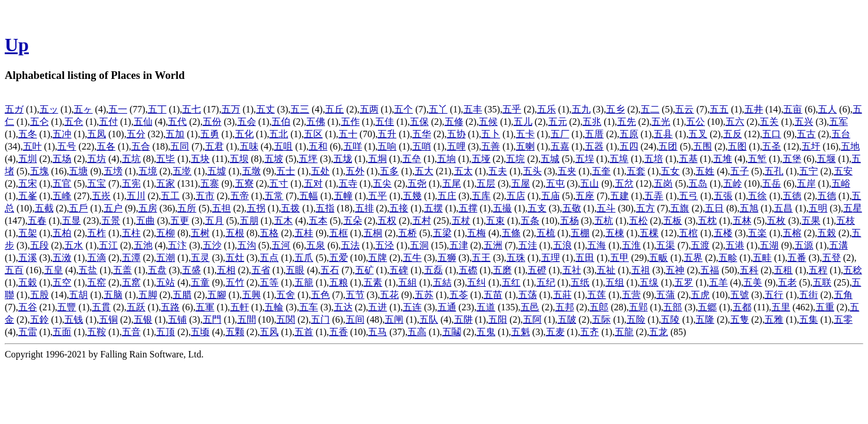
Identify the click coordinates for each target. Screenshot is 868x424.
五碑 (399, 270)
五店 (516, 196)
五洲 (493, 245)
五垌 (377, 159)
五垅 (343, 159)
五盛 (191, 270)
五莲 (597, 295)
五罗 (684, 282)
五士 (286, 171)
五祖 (641, 270)
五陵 (670, 319)
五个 (403, 109)
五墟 (217, 171)
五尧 (417, 183)
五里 (781, 307)
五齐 (589, 332)
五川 (136, 196)
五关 (769, 122)
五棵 (649, 233)
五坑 (131, 159)
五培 (654, 159)
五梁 (442, 233)
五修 (454, 122)
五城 (550, 159)
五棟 (615, 233)
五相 (226, 270)
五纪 (546, 282)
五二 (650, 109)
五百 (14, 270)
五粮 (339, 282)
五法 (350, 245)
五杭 (604, 221)
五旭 (749, 208)
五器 (594, 146)
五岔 (624, 183)
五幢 (343, 196)
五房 (148, 208)
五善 (491, 146)
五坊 (97, 159)
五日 (714, 208)
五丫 (438, 109)
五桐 (373, 233)
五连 (412, 307)
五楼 (723, 233)
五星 (853, 208)
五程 (818, 270)
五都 (742, 307)
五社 (572, 270)
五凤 (97, 134)
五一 (118, 109)
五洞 (419, 245)
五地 (850, 146)
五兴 (804, 122)
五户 (113, 208)
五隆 (705, 319)
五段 (39, 245)
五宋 (28, 183)
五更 (180, 221)
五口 (771, 134)
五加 (175, 134)
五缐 (649, 282)
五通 (447, 307)
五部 (672, 307)
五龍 (624, 332)
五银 (143, 319)
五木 (283, 221)
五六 (735, 122)
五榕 (792, 233)
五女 (670, 171)
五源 (804, 245)
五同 (180, 146)
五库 (481, 196)
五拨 (290, 208)
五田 (585, 258)
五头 (532, 171)
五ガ (14, 109)
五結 (442, 282)
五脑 (113, 295)
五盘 (157, 270)
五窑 (97, 282)
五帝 (240, 196)
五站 (165, 282)
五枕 (707, 221)
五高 (417, 332)
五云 (684, 109)
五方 (645, 208)
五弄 (654, 196)
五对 (313, 183)
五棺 (688, 233)
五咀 (283, 146)
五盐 (88, 270)
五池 (143, 245)
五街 (809, 295)
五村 (422, 221)
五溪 (28, 258)
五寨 (210, 183)
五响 (387, 146)
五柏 (62, 233)
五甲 (619, 258)
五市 (205, 196)
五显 (71, 221)
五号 (67, 146)
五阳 (498, 319)
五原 (629, 134)
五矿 (365, 270)
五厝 (594, 134)
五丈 (266, 109)
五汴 (177, 245)
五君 (214, 146)
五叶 (32, 146)
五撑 (468, 208)
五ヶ (83, 109)
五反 (733, 134)
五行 (774, 295)
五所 (187, 208)
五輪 (274, 307)
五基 (688, 159)
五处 (320, 171)
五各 (106, 146)
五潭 (131, 258)
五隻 (740, 319)
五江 (108, 245)
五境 (148, 171)
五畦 (762, 258)
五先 (627, 122)
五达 (343, 307)
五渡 (700, 245)
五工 (170, 196)
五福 (710, 270)
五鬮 (452, 332)
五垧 (446, 159)
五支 (537, 208)
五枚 (776, 221)
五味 (249, 146)
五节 (355, 295)
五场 (62, 159)
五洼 (528, 245)
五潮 (165, 258)
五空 (62, 282)
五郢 (638, 307)
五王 (481, 258)
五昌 (783, 208)
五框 (339, 233)
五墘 (182, 171)
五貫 (101, 307)
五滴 (97, 258)
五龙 (658, 332)
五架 (28, 233)
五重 (825, 307)
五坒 (165, 159)
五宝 (97, 183)
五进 (377, 307)
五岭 (733, 183)
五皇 (54, 270)
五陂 (567, 319)
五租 (783, 270)
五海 (597, 245)
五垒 (412, 159)
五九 (581, 109)
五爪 (304, 258)
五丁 (157, 109)
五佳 (385, 122)
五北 (279, 134)
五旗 (680, 208)
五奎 (601, 171)
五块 (200, 159)
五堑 (757, 159)
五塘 (78, 171)
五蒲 (665, 295)
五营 (631, 295)
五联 (822, 282)
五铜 (108, 319)
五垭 (481, 159)
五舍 (286, 295)
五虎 (700, 295)
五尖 (382, 183)
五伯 (281, 122)
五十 (348, 134)
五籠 (304, 282)
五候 (488, 122)
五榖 (827, 233)
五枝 (846, 221)
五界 (693, 258)
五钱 (74, 319)
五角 (843, 295)
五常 (274, 196)
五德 (827, 196)
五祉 (606, 270)
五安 (843, 171)
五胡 (78, 295)
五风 (269, 332)
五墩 (251, 171)
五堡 (792, 159)
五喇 (525, 146)
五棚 (580, 233)
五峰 (62, 196)
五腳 (217, 295)
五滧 (62, 258)
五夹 (567, 171)
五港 (735, 245)
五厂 (560, 134)
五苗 (493, 295)
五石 (330, 270)
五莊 (562, 295)
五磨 (502, 270)
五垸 (515, 159)
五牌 (377, 258)
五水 (74, 245)
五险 (636, 319)
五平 (377, 196)
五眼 (295, 270)
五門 (212, 319)
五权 (387, 221)
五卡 (525, 134)
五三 (300, 109)
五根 (235, 233)
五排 (365, 208)
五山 (589, 183)
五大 (424, 171)
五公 (695, 122)
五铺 (177, 319)
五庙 (551, 196)
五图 (737, 146)
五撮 (502, 208)
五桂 (304, 233)
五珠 (516, 258)
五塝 (113, 171)
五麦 (555, 332)
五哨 (422, 146)
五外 (355, 171)
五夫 (498, 171)
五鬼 (486, 332)
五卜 (491, 134)
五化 (244, 134)
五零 (843, 319)
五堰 (826, 159)
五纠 (476, 282)
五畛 (728, 258)
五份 (212, 122)
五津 (459, 245)
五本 (318, 221)
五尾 (452, 183)
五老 (787, 282)
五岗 (663, 183)
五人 (827, 109)
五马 (377, 332)
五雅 (774, 319)
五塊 (39, 171)
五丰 (473, 109)
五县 (663, 134)
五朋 (249, 221)
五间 (355, 319)
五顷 (200, 332)
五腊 (182, 295)
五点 (269, 258)
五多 (389, 171)
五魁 (521, 332)
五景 (111, 221)
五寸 (279, 183)
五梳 (546, 233)
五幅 (309, 196)
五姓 (705, 171)
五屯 (555, 183)
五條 (511, 233)
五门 (320, 319)
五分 (136, 134)
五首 (304, 332)
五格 (269, 233)
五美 (753, 282)
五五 (719, 109)
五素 (373, 282)
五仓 (74, 122)
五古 (806, 134)
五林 (742, 221)
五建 (619, 196)
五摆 (433, 208)
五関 (286, 319)
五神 (675, 270)
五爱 (339, 258)
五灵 (200, 258)
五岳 (771, 183)
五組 (408, 282)
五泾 (385, 245)
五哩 (456, 146)
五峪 (841, 183)
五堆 (723, 159)
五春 (37, 221)
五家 (165, 183)
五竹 (235, 282)
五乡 (615, 109)
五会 (247, 122)
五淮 (631, 245)
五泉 (316, 245)
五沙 (212, 245)
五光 (661, 122)
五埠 (619, 159)
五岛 (698, 183)
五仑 (39, 122)
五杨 (569, 221)
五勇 (210, 134)
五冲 (62, 134)
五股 (39, 295)
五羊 (718, 282)
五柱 (131, 233)
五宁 (809, 171)
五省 (261, 270)
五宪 (131, 183)
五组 (615, 282)
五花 (389, 295)
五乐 (546, 109)
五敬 (572, 208)
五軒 (240, 307)
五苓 (459, 295)
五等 (269, 282)
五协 (456, 134)
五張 (723, 196)
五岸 (806, 183)
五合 (141, 146)
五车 (309, 307)
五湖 (769, 245)
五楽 (757, 233)
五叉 (698, 134)
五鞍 (97, 332)
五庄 (447, 196)
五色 (320, 295)
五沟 (247, 245)
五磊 (433, 270)
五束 (495, 221)
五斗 (606, 208)
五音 (131, 332)
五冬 (28, 134)
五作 (350, 122)
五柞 (97, 233)
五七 (191, 109)
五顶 (165, 332)
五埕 (585, 159)
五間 (247, 319)
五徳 (792, 196)
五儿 (523, 122)
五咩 (353, 146)
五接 (399, 208)
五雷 (28, 332)
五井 (754, 109)
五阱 (463, 319)
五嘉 (560, 146)
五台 (841, 134)
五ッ (49, 109)
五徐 (757, 196)
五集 (809, 319)
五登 (831, 258)
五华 (422, 134)
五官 (62, 183)
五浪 (562, 245)
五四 (629, 146)
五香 (339, 332)
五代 (177, 122)
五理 (551, 258)
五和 (318, 146)
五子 (740, 171)
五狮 (447, 258)
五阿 (532, 319)
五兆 (592, 122)
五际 (601, 319)
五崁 (101, 196)
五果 (811, 221)
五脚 (148, 295)
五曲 (145, 221)
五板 (672, 221)
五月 (214, 221)
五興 (251, 295)
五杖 (461, 221)
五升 (387, 134)
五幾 (412, 196)
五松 (638, 221)
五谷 (28, 307)
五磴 (537, 270)
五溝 (839, 245)
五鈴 (39, 319)
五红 (511, 282)
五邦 (565, 307)
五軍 (205, 307)
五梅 (476, 233)
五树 (200, 233)
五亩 (793, 109)
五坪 (308, 159)
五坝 (239, 159)
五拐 (256, 208)
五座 (585, 196)
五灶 (235, 258)
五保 (419, 122)
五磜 (468, 270)
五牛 (412, 258)
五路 (170, 307)
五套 (636, 171)
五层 (486, 183)
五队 (429, 319)
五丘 (334, 109)
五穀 (28, 282)
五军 (839, 122)
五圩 (811, 146)
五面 (62, 332)
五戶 (78, 208)
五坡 (274, 159)
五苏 (424, 295)
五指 (325, 208)
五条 (530, 221)
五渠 (665, 245)
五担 (221, 208)
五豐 (67, 307)
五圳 (28, 159)
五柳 (165, 233)
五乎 (512, 109)
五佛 (316, 122)
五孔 (774, 171)
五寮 (244, 183)
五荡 (528, 295)
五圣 (771, 146)
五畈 (658, 258)
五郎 (599, 307)
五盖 (122, 270)
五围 (703, 146)
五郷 (707, 307)
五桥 (408, 233)
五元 (558, 122)
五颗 (235, 332)
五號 (740, 295)
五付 (108, 122)
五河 (281, 245)
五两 (369, 109)
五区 (313, 134)
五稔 (853, 270)
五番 (797, 258)
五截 (44, 208)
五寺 (348, 183)
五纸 (580, 282)
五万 (231, 109)
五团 (668, 146)
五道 (486, 307)
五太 (463, 171)
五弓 (688, 196)
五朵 (353, 221)
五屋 (521, 183)
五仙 (143, 122)
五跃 (136, 307)
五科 (749, 270)
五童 (200, 282)
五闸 (394, 319)
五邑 (530, 307)
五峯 (28, 196)
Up (17, 45)
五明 (818, 208)
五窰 (131, 282)
